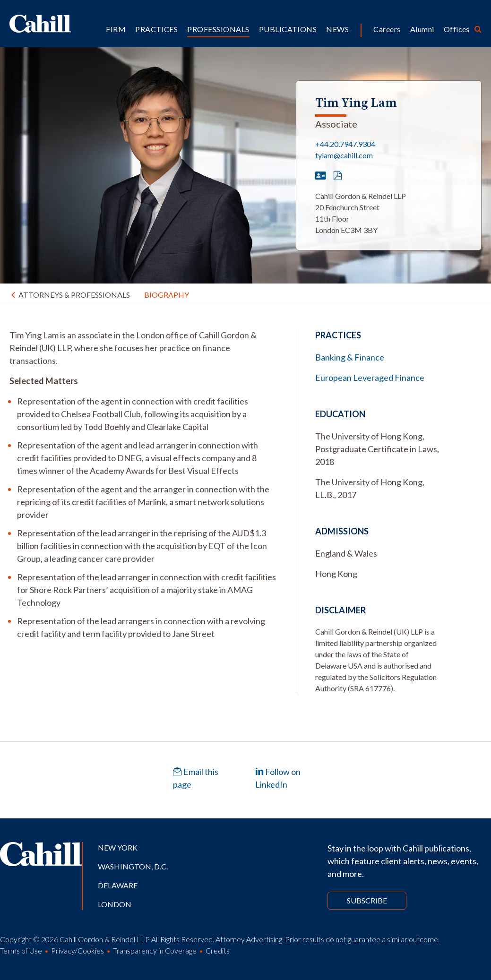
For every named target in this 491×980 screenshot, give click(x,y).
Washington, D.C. (133, 866)
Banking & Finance (350, 357)
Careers (387, 29)
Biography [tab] (167, 295)
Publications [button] (288, 29)
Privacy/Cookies (78, 950)
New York (118, 847)
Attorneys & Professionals (74, 295)
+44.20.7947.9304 (345, 144)
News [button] (337, 29)
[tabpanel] (143, 485)
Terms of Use (21, 950)
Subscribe (367, 900)
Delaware (118, 885)
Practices (156, 29)
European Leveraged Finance (370, 378)
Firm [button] (116, 29)
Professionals (218, 29)
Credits (218, 950)
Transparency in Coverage (155, 950)
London (115, 904)
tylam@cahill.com (344, 155)
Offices (457, 29)
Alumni (422, 29)
